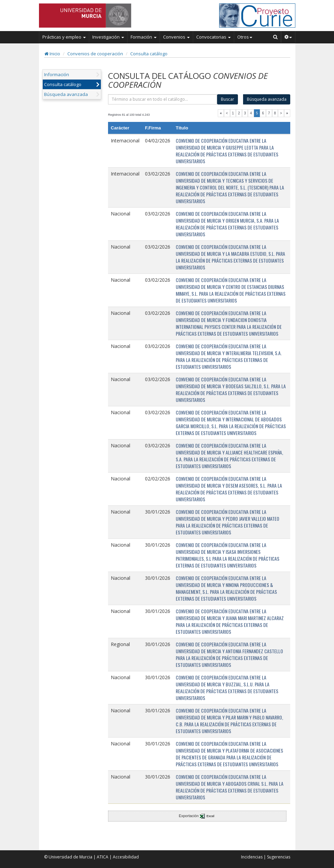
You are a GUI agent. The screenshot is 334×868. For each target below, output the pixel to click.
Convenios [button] (176, 37)
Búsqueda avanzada (66, 94)
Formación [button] (144, 37)
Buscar (228, 99)
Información (57, 74)
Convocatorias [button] (213, 37)
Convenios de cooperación (95, 54)
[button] (288, 37)
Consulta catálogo (149, 54)
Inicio (52, 54)
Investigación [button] (108, 37)
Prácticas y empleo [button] (64, 37)
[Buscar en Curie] (276, 37)
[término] (163, 99)
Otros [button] (245, 37)
